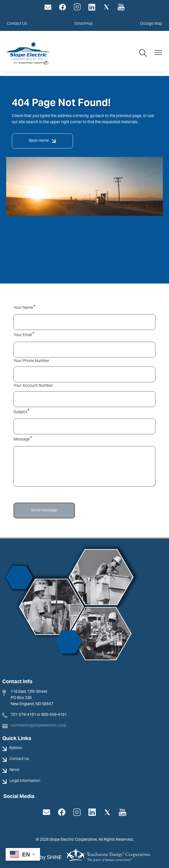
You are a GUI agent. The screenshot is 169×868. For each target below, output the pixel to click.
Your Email (23, 335)
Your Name (23, 307)
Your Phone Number (31, 361)
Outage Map (151, 23)
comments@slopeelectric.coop (39, 725)
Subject (20, 412)
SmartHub (84, 23)
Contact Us (17, 23)
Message (22, 439)
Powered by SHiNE (40, 857)
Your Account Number (33, 385)
